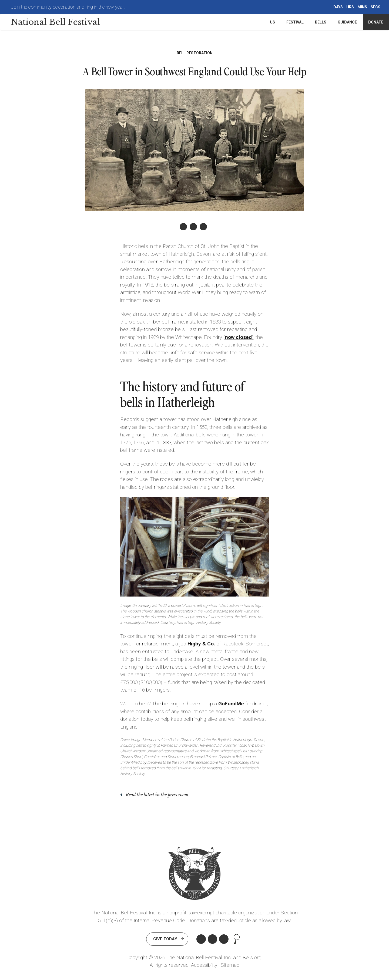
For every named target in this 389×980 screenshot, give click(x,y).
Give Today (165, 939)
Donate (376, 22)
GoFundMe (231, 704)
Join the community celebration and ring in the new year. (68, 7)
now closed (238, 337)
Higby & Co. (201, 644)
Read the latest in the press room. (157, 795)
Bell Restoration (195, 53)
